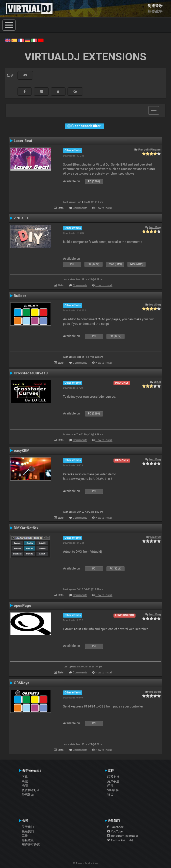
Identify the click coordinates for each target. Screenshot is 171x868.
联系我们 (28, 831)
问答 (110, 786)
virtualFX (21, 218)
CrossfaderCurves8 (31, 373)
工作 (25, 836)
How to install (104, 208)
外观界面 (28, 794)
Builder (20, 296)
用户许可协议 (31, 844)
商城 (25, 781)
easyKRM (22, 451)
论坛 (110, 794)
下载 (25, 777)
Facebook (115, 827)
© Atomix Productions (86, 863)
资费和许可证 (31, 790)
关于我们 (28, 827)
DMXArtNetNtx (26, 528)
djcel (157, 382)
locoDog (155, 227)
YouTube (115, 831)
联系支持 (113, 777)
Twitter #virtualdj (120, 840)
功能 (25, 786)
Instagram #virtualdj (123, 836)
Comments (80, 208)
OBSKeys (21, 683)
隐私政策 (28, 840)
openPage (22, 606)
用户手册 (113, 781)
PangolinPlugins (149, 150)
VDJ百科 (113, 790)
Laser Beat (23, 141)
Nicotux (155, 537)
